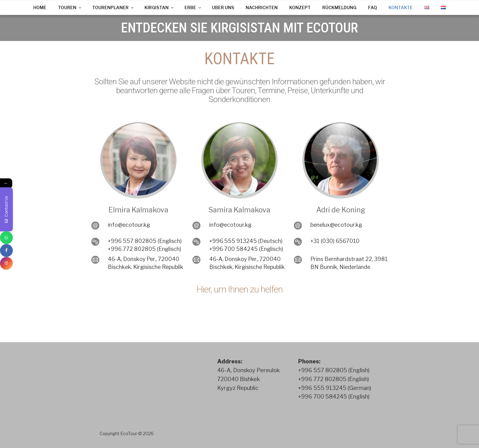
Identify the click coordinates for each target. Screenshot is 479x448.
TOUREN (70, 7)
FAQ (373, 7)
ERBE (193, 7)
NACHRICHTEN (262, 7)
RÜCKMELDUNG (339, 7)
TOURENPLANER (113, 7)
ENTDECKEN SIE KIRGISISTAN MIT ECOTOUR (239, 28)
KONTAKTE (401, 7)
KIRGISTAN (159, 7)
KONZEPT (300, 7)
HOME (40, 7)
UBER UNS (223, 7)
